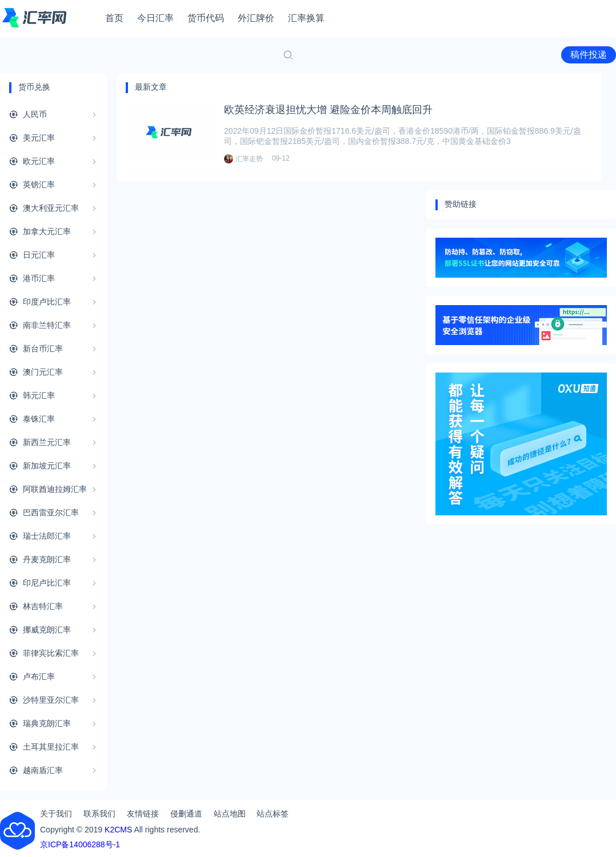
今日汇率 (155, 18)
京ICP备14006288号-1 (80, 844)
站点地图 (230, 814)
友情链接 (143, 814)
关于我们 (56, 814)
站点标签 (273, 814)
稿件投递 (589, 55)
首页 (114, 18)
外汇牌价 (256, 18)
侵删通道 (186, 814)
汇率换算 (306, 18)
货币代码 (206, 18)
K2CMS (118, 830)
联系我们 (99, 814)
